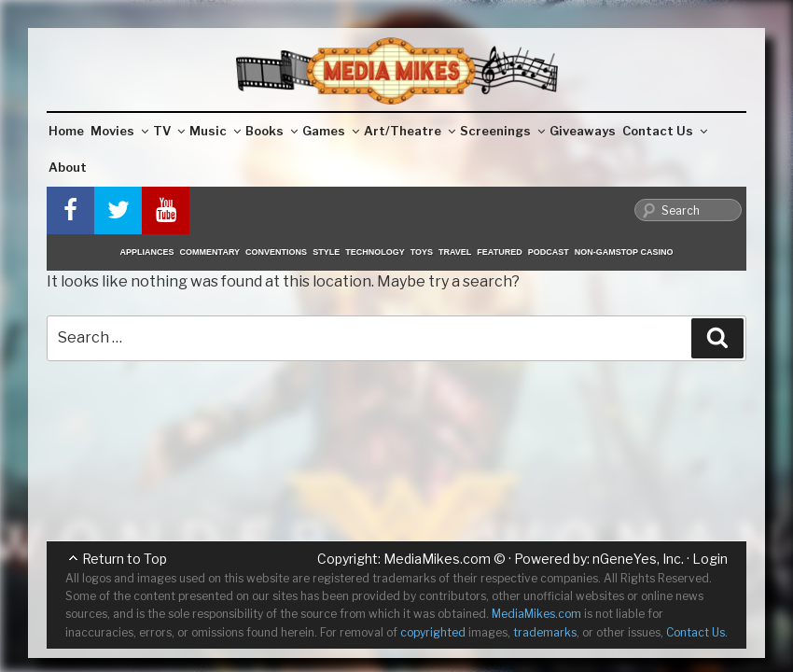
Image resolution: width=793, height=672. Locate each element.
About (68, 167)
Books (271, 131)
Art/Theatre (410, 131)
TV (169, 131)
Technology (375, 252)
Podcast (549, 252)
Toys (422, 252)
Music (215, 131)
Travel (455, 252)
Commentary (210, 252)
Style (326, 252)
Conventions (276, 252)
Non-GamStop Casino (624, 252)
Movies (119, 131)
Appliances (147, 252)
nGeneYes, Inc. (638, 559)
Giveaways (583, 131)
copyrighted (433, 632)
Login (710, 559)
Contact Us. (697, 632)
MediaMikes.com (437, 559)
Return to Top (125, 559)
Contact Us (665, 131)
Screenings (502, 131)
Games (331, 131)
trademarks (545, 632)
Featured (499, 252)
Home (66, 131)
